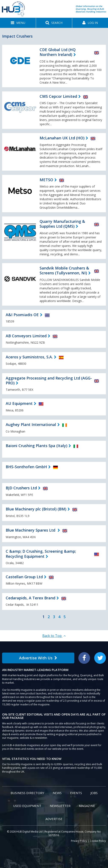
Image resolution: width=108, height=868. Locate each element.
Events (76, 793)
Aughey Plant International (31, 424)
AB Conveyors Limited (26, 336)
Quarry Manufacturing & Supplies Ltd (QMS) (62, 224)
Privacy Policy (79, 841)
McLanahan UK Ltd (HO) (62, 138)
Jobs (94, 793)
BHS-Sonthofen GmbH (26, 467)
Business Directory (27, 793)
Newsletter (60, 806)
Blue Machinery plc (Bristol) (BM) (36, 509)
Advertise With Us (38, 658)
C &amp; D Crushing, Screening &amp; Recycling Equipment (41, 554)
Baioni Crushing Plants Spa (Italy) (37, 446)
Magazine (87, 806)
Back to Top (54, 636)
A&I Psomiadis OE (22, 315)
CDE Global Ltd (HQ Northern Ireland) (58, 52)
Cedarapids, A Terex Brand (30, 598)
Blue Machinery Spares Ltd (31, 530)
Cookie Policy (98, 841)
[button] (18, 23)
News (57, 793)
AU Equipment (19, 403)
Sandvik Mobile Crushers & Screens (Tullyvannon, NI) (64, 270)
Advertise (54, 819)
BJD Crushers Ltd (21, 488)
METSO (46, 180)
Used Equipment (27, 806)
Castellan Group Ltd (24, 577)
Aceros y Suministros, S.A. (29, 357)
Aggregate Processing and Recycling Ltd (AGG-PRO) (49, 380)
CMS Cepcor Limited (58, 96)
